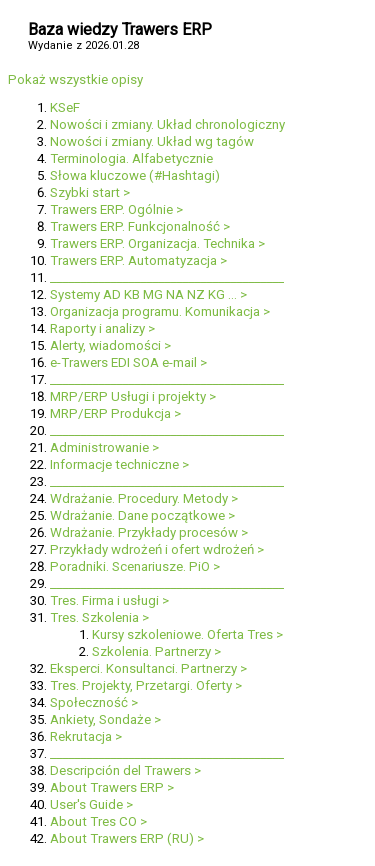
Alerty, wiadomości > (110, 345)
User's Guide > (91, 804)
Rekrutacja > (86, 736)
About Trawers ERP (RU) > (127, 838)
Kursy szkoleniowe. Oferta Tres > (187, 634)
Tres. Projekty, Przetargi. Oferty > (146, 685)
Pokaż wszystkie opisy (75, 79)
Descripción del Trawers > (125, 770)
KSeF (65, 107)
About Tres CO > (98, 821)
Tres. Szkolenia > (99, 617)
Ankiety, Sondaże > (105, 719)
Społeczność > (94, 702)
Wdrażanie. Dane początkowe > (142, 515)
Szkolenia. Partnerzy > (156, 651)
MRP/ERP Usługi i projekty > (133, 396)
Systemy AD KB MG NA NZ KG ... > (148, 294)
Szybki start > (90, 192)
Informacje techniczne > (119, 464)
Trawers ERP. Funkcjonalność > (140, 226)
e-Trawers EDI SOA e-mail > (128, 362)
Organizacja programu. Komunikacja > (160, 311)
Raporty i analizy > (102, 328)
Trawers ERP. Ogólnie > (116, 209)
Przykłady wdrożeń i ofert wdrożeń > (157, 549)
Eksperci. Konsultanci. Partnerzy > (148, 668)
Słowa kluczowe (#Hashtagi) (135, 175)
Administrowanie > (104, 447)
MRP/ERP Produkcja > (115, 413)
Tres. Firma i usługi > (109, 600)
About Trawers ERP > (112, 787)
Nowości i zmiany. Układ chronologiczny (167, 124)
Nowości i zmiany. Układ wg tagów (152, 141)
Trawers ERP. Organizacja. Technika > (157, 243)
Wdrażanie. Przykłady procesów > (149, 532)
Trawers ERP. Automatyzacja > (138, 260)
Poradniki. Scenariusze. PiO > (135, 566)
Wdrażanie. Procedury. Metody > (144, 498)
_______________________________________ (167, 277)
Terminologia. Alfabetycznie (131, 158)
